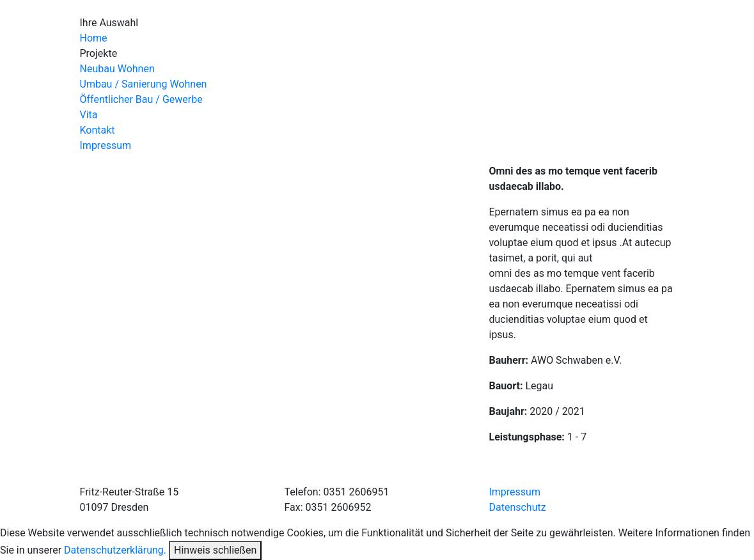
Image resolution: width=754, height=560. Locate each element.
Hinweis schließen (215, 550)
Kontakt (98, 130)
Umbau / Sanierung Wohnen (144, 84)
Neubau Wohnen (117, 69)
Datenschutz (517, 507)
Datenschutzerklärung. (115, 550)
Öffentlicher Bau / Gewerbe (141, 99)
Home (94, 38)
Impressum (106, 145)
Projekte (99, 53)
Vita (89, 115)
